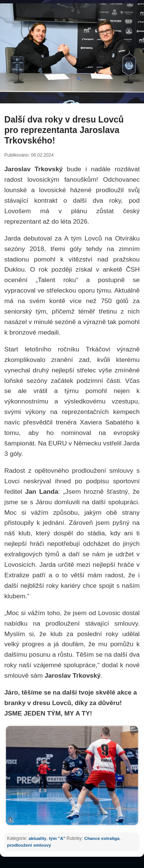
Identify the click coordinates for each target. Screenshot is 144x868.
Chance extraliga (102, 838)
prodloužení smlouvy (29, 845)
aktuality (37, 838)
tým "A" (57, 838)
